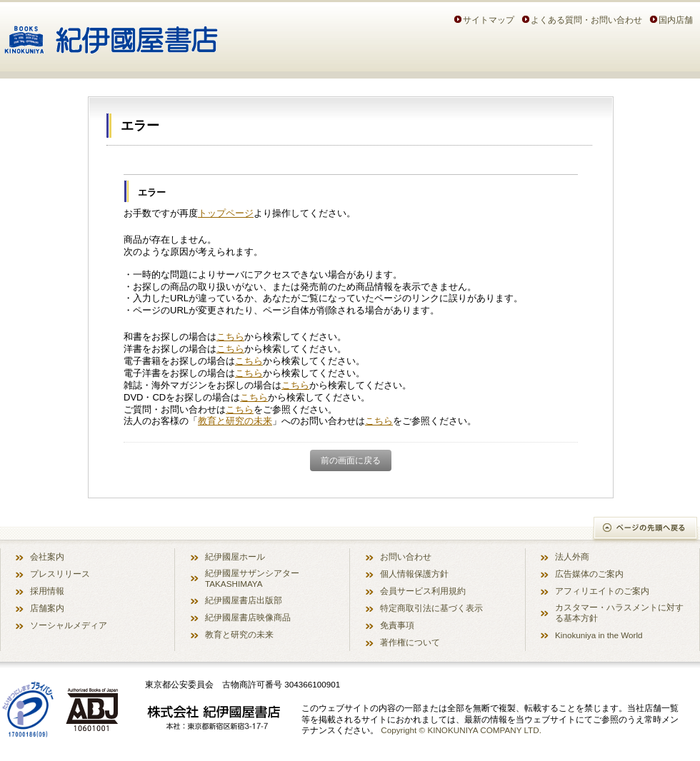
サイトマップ (489, 20)
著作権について (410, 642)
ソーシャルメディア (69, 625)
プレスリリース (60, 574)
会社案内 (47, 556)
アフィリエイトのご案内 (602, 591)
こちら (230, 337)
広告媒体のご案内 (589, 574)
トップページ (226, 213)
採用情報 (47, 591)
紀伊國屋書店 (111, 34)
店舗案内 (47, 608)
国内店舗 (676, 20)
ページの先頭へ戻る (646, 529)
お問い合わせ (406, 556)
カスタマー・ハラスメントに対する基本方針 (619, 613)
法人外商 (572, 556)
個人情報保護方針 (414, 574)
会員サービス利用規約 (423, 591)
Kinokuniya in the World (599, 635)
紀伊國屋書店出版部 (244, 600)
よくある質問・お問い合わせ (586, 20)
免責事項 (397, 625)
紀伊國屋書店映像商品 (248, 617)
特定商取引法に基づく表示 (431, 608)
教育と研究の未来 (235, 421)
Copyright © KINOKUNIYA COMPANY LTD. (461, 730)
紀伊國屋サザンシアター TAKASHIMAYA (252, 578)
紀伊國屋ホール (235, 556)
